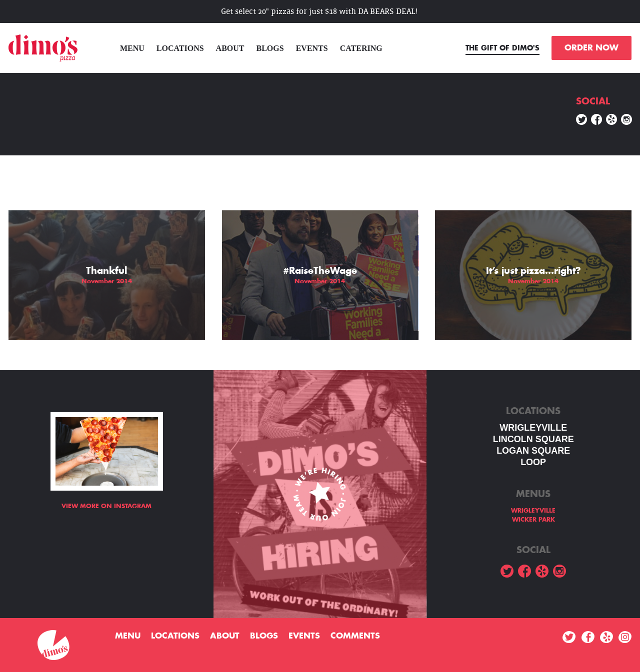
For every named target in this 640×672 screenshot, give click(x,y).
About (230, 48)
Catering (361, 48)
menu (132, 48)
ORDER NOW (591, 48)
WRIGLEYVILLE (533, 428)
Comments (355, 636)
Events (312, 48)
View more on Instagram (106, 506)
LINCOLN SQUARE (533, 439)
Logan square (533, 451)
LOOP (533, 462)
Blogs (270, 48)
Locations (180, 48)
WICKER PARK (533, 520)
